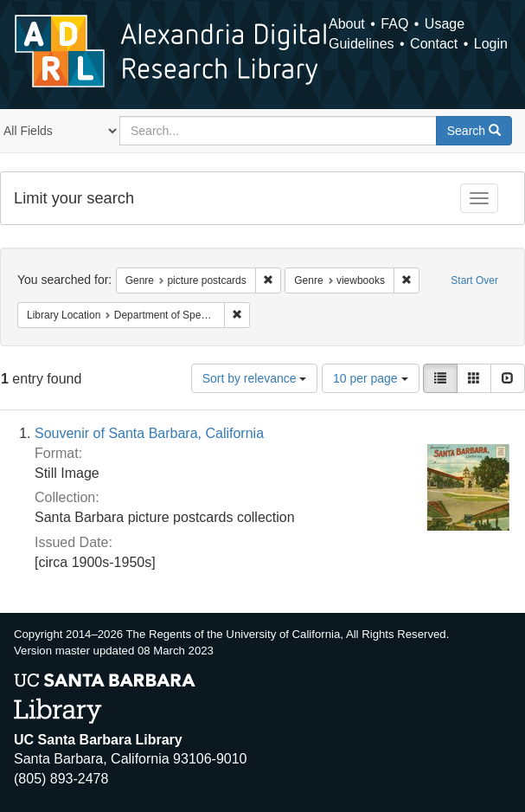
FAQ (394, 24)
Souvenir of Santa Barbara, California (149, 433)
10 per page (371, 378)
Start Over (474, 280)
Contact (434, 44)
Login (491, 44)
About (347, 24)
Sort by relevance (255, 378)
